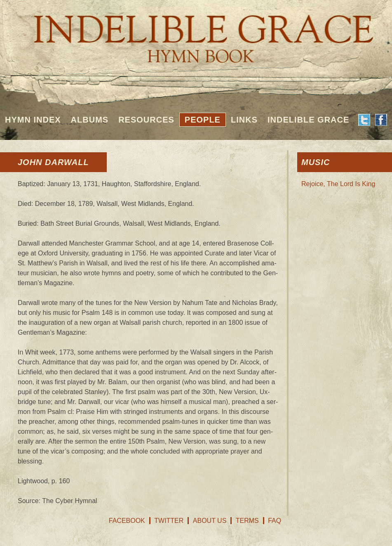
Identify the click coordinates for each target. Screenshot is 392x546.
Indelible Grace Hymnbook (196, 33)
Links (244, 120)
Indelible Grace (308, 120)
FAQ (275, 521)
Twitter (169, 521)
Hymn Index (33, 120)
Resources (146, 120)
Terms (247, 521)
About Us (210, 521)
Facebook (127, 521)
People (203, 120)
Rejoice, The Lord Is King (338, 184)
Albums (90, 120)
